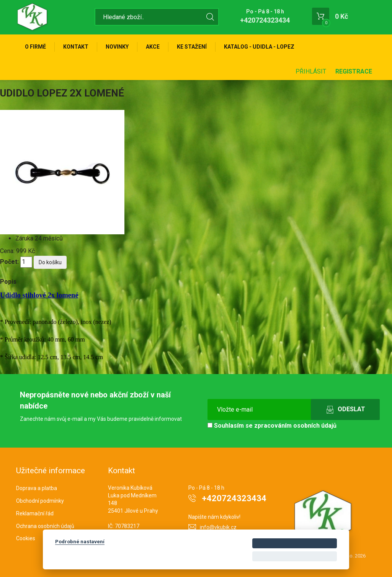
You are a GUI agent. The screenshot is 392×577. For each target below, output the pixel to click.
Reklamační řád (35, 513)
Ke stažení (192, 47)
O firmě (35, 47)
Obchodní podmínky (40, 501)
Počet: (9, 262)
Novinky (117, 47)
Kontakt (76, 47)
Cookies (26, 538)
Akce (153, 47)
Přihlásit (311, 71)
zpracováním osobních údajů (295, 426)
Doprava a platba (37, 488)
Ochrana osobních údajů (45, 526)
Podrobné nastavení (80, 541)
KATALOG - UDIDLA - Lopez (259, 47)
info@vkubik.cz (218, 527)
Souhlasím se (272, 426)
